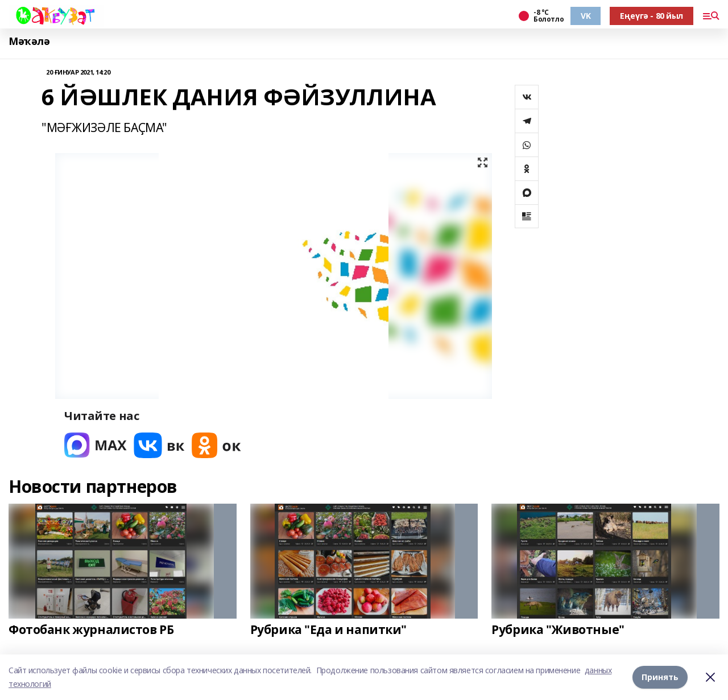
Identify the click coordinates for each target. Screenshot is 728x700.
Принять (660, 677)
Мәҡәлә (29, 41)
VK (586, 16)
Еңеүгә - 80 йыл (652, 16)
